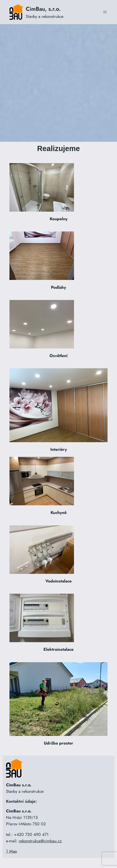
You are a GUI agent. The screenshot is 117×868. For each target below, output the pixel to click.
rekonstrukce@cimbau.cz (40, 841)
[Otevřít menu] (105, 12)
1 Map (12, 851)
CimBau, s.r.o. (43, 9)
